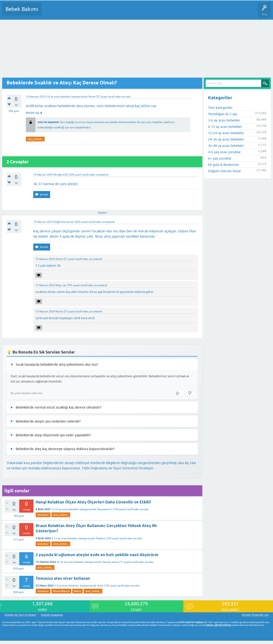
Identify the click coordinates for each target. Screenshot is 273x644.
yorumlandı (95, 259)
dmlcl (100, 586)
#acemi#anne (61, 591)
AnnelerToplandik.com (255, 615)
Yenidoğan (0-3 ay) (222, 114)
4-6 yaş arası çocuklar (224, 152)
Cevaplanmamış (68, 12)
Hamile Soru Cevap (184, 12)
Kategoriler (89, 12)
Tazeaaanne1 (104, 509)
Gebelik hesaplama (52, 615)
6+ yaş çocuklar (220, 158)
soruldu (126, 97)
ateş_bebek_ (35, 139)
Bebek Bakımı (22, 9)
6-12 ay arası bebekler (65, 538)
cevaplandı (102, 175)
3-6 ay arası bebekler (58, 97)
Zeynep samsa (110, 562)
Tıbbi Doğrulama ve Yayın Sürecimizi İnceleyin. (118, 468)
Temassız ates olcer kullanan (63, 578)
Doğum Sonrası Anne (224, 171)
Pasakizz (101, 538)
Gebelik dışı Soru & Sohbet (20, 615)
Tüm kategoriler (220, 108)
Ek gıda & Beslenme (223, 165)
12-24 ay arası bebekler (65, 509)
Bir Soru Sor (126, 12)
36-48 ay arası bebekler (226, 146)
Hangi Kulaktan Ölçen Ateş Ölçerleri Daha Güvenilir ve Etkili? (93, 502)
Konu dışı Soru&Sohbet (152, 12)
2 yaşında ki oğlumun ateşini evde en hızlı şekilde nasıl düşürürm (97, 555)
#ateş (77, 591)
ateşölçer (43, 515)
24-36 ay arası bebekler (70, 562)
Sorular (49, 12)
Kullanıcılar (108, 12)
